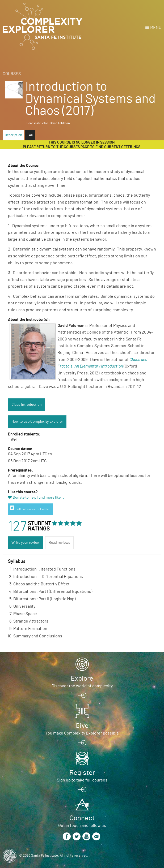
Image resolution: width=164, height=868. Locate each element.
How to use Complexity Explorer (37, 422)
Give (82, 726)
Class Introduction (27, 405)
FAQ (30, 135)
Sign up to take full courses (82, 780)
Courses (12, 74)
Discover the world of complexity (82, 686)
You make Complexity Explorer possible (82, 733)
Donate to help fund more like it (38, 498)
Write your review (26, 543)
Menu (156, 28)
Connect (82, 818)
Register (82, 773)
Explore (82, 679)
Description (13, 135)
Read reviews (59, 543)
